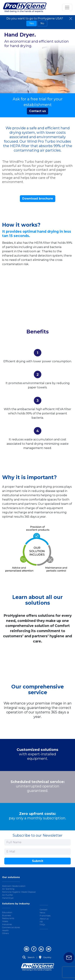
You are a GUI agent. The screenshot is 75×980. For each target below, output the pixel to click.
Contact (43, 910)
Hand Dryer (8, 898)
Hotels (5, 921)
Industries (7, 924)
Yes (32, 23)
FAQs (42, 925)
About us (44, 919)
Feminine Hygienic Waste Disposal (19, 892)
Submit (38, 861)
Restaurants (8, 918)
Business (7, 915)
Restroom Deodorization (14, 886)
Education (7, 912)
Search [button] (29, 957)
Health (5, 930)
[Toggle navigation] (67, 7)
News (42, 913)
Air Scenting (8, 889)
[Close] (71, 19)
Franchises (45, 916)
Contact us (37, 111)
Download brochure (38, 199)
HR (41, 922)
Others (5, 933)
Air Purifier (8, 895)
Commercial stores (11, 927)
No (42, 23)
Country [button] (45, 957)
